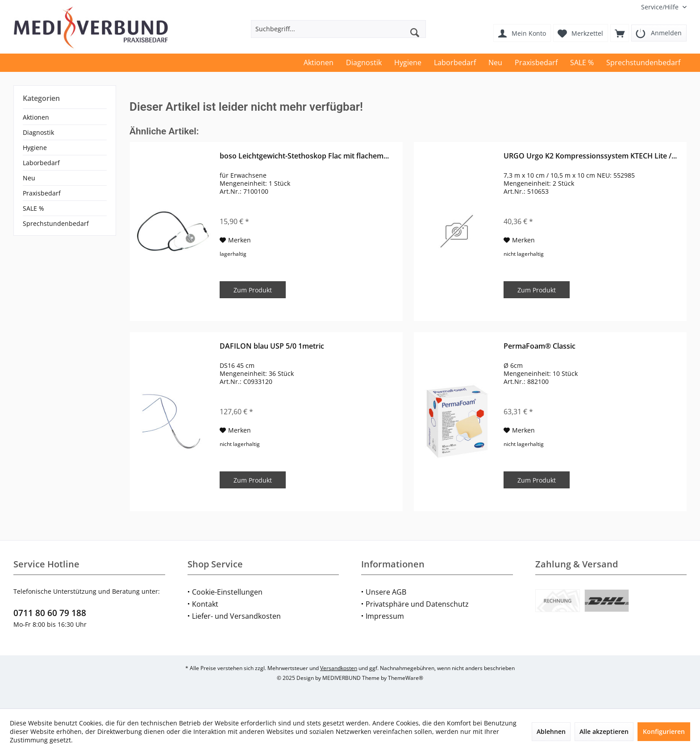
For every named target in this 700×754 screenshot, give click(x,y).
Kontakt (205, 604)
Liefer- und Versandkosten (236, 616)
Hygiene (35, 148)
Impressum (385, 616)
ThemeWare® (406, 678)
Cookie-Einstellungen (227, 592)
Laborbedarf (41, 163)
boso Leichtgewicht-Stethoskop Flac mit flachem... (304, 156)
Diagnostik (38, 132)
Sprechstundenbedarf (56, 223)
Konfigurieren (664, 731)
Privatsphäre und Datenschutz (417, 604)
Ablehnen (551, 731)
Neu (29, 178)
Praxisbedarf (42, 193)
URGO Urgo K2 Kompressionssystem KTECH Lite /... (590, 156)
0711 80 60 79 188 (50, 613)
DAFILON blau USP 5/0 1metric (272, 346)
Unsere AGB (386, 592)
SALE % (33, 208)
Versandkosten (339, 668)
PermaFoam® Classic (540, 346)
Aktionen (36, 117)
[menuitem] (660, 7)
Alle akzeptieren (604, 731)
